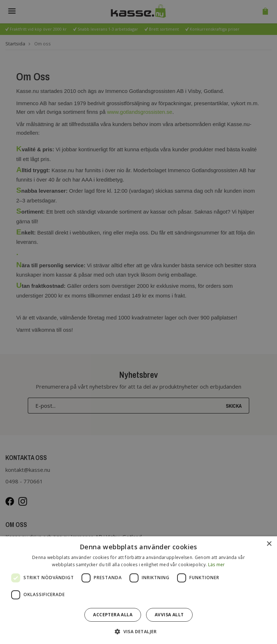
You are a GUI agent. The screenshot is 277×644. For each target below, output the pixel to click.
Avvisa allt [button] (169, 615)
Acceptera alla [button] (113, 615)
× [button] (269, 544)
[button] (138, 631)
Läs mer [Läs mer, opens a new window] (217, 565)
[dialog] (138, 590)
